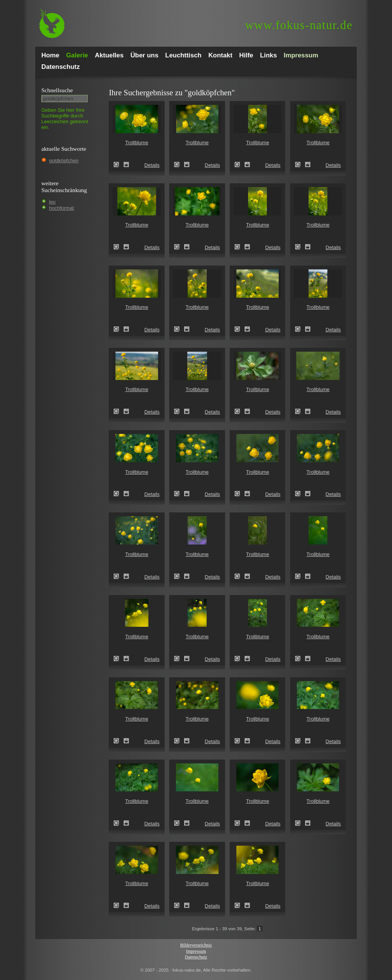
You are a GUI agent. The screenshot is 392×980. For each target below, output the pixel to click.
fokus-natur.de (299, 25)
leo (52, 202)
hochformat (61, 208)
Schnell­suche (57, 90)
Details (152, 165)
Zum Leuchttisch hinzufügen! (126, 165)
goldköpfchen (64, 161)
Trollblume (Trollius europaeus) (119, 165)
